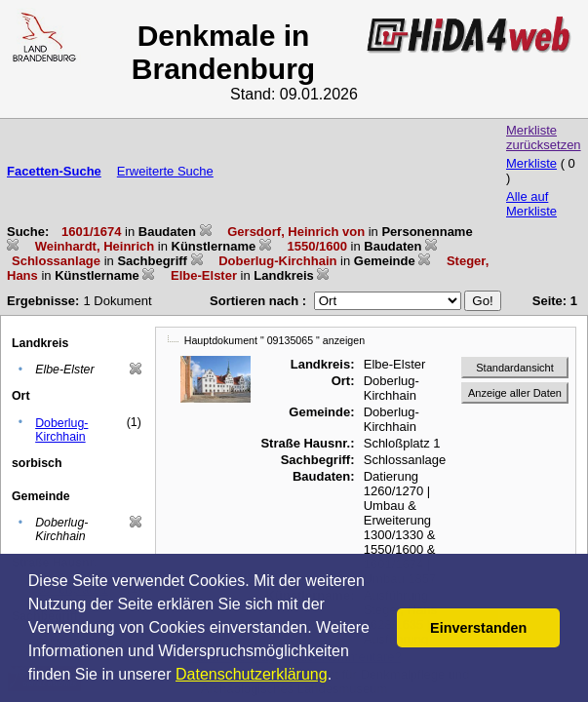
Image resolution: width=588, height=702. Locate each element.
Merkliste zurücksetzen (544, 137)
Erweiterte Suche (165, 171)
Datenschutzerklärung (252, 674)
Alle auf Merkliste (531, 204)
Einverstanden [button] (478, 628)
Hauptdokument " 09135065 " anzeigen (274, 340)
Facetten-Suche (54, 171)
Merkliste (531, 163)
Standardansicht (515, 368)
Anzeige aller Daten (515, 393)
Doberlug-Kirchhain (61, 430)
